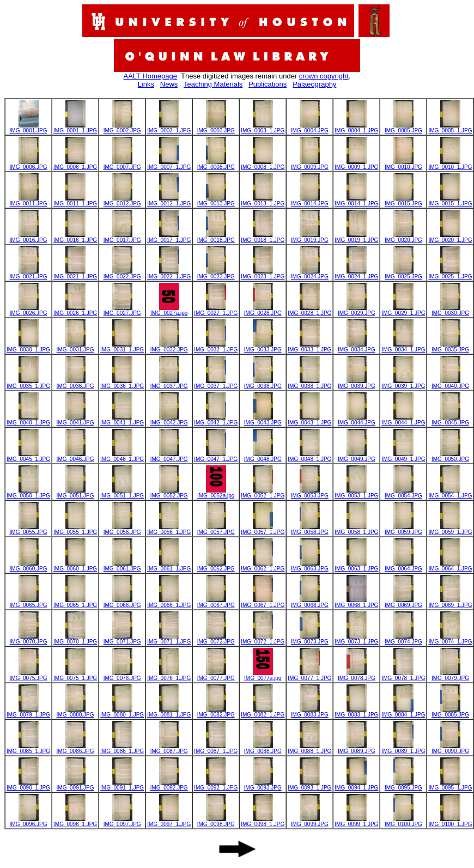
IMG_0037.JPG (169, 384)
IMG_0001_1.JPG (75, 128)
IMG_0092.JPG (169, 785)
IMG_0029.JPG (357, 311)
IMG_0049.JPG (357, 457)
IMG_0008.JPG (216, 165)
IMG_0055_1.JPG (75, 530)
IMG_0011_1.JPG (75, 201)
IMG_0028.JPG (263, 311)
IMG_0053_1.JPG (356, 493)
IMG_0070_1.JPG (75, 639)
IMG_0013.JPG (216, 201)
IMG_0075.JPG (29, 676)
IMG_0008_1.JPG (263, 165)
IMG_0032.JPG (169, 347)
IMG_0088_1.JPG (309, 749)
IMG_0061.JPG (122, 566)
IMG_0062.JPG (216, 566)
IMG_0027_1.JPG (216, 311)
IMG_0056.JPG (122, 530)
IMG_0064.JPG (403, 566)
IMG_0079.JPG (450, 676)
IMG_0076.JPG (122, 676)
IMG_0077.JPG (216, 676)
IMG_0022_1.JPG (169, 274)
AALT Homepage (151, 76)
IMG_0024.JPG (310, 274)
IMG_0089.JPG (357, 749)
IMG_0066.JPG (122, 603)
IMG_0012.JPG (122, 201)
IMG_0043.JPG (263, 420)
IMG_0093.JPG (263, 785)
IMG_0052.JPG (169, 493)
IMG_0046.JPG (75, 457)
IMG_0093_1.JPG (309, 785)
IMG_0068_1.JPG (356, 603)
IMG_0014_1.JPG (356, 201)
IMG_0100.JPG (403, 822)
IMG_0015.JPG (403, 201)
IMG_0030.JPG (450, 311)
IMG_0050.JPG (450, 457)
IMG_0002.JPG (122, 128)
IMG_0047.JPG (169, 457)
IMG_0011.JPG (29, 201)
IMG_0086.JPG (75, 749)
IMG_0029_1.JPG (403, 311)
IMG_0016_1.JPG (75, 238)
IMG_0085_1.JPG (28, 749)
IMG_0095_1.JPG (450, 785)
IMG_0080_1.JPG (122, 712)
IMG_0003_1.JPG (263, 128)
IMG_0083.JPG (310, 712)
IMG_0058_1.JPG (356, 530)
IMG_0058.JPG (310, 530)
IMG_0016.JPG (29, 238)
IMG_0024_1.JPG (356, 274)
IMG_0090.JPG (450, 749)
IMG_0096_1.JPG (75, 822)
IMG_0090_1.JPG (28, 785)
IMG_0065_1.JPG (75, 603)
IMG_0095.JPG (403, 785)
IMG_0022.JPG (122, 274)
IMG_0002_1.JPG (169, 128)
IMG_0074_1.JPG (450, 639)
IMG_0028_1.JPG (309, 311)
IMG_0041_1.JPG (122, 420)
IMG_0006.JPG (29, 165)
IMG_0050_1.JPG (28, 493)
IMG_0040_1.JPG (28, 420)
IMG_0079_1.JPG (28, 712)
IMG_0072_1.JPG (263, 639)
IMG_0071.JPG (122, 639)
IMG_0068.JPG (310, 603)
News (169, 84)
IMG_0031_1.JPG (122, 347)
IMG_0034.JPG (357, 347)
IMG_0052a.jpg (216, 493)
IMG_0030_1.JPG (28, 347)
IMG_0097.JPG (122, 822)
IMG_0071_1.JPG (169, 639)
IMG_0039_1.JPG (403, 384)
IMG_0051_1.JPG (122, 493)
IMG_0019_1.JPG (356, 238)
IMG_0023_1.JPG (263, 274)
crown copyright (324, 76)
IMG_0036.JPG (75, 384)
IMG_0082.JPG (216, 712)
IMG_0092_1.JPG (216, 785)
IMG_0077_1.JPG (309, 676)
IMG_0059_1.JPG (450, 530)
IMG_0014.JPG (310, 201)
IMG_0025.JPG (403, 274)
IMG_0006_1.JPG (75, 165)
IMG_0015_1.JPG (450, 201)
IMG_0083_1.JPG (356, 712)
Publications (268, 84)
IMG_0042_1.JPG (216, 420)
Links (146, 84)
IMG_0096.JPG (29, 822)
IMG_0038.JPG (263, 384)
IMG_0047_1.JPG (216, 457)
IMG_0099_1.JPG (356, 822)
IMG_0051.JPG (75, 493)
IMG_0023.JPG (216, 274)
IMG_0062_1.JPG (263, 566)
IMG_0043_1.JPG (309, 420)
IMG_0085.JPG (450, 712)
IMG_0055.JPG (29, 530)
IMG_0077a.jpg (263, 676)
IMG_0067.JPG (216, 603)
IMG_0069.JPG (403, 603)
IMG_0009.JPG (310, 165)
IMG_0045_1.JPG (28, 457)
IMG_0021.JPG (29, 274)
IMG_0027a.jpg (169, 311)
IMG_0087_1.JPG (216, 749)
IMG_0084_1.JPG (403, 712)
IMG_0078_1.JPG (403, 676)
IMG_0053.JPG (310, 493)
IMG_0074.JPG (403, 639)
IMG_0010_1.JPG (450, 165)
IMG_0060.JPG (29, 566)
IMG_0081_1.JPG (169, 712)
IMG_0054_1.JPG (450, 493)
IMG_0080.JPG (75, 712)
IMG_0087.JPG (169, 749)
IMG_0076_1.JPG (169, 676)
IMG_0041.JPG (75, 420)
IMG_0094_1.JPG (356, 785)
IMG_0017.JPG (122, 238)
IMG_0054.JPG (403, 493)
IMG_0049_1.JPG (403, 457)
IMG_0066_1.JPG (169, 603)
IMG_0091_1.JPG (122, 785)
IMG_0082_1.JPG (263, 712)
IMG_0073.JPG (310, 639)
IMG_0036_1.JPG (122, 384)
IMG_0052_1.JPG (263, 493)
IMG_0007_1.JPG (169, 165)
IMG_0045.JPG (450, 420)
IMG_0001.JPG (29, 128)
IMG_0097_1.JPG (169, 822)
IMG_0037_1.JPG (216, 384)
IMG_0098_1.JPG (263, 822)
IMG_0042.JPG (169, 420)
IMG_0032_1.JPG (216, 347)
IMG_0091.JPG (75, 785)
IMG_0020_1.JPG (450, 238)
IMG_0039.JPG (357, 384)
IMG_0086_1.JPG (122, 749)
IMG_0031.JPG (75, 347)
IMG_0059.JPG (403, 530)
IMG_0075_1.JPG (75, 676)
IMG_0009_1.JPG (356, 165)
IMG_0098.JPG (216, 822)
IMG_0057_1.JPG (263, 530)
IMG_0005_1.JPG (450, 128)
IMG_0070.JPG (29, 639)
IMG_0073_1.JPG (356, 639)
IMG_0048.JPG (263, 457)
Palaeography (314, 84)
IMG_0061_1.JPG (169, 566)
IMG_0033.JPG (263, 347)
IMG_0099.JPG (310, 822)
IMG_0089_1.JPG (403, 749)
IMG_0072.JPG (216, 639)
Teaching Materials (213, 84)
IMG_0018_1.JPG (263, 238)
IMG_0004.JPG (310, 128)
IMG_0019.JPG (310, 238)
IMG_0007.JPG (122, 165)
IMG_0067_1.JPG (263, 603)
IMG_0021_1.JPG (75, 274)
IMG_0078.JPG (357, 676)
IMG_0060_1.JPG (75, 566)
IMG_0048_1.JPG (309, 457)
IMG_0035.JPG (450, 347)
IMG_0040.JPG (450, 384)
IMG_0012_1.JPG (169, 201)
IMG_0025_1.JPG (450, 274)
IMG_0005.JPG (403, 128)
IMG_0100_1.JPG (450, 822)
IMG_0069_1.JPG (450, 603)
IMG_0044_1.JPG (403, 420)
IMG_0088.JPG (263, 749)
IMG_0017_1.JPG (169, 238)
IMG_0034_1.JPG (403, 347)
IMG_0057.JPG (216, 530)
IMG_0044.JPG (357, 420)
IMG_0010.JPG (403, 165)
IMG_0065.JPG (29, 603)
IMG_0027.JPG (122, 311)
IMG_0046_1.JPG (122, 457)
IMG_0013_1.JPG (263, 201)
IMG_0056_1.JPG (169, 530)
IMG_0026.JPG (29, 311)
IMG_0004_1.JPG (356, 128)
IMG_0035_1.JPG (28, 384)
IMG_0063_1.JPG (356, 566)
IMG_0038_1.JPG (309, 384)
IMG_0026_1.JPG (75, 311)
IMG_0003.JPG (216, 128)
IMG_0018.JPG (216, 238)
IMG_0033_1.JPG (309, 347)
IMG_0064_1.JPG (450, 566)
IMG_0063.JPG (310, 566)
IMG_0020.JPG (403, 238)
